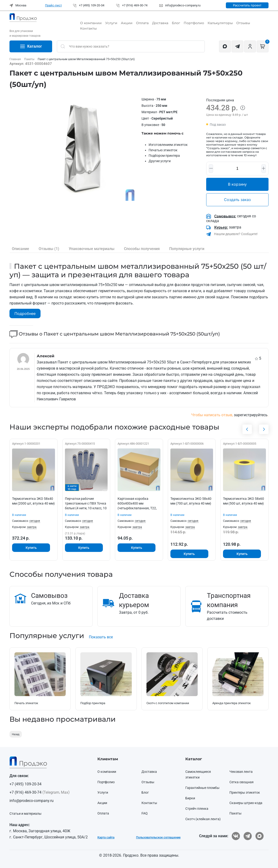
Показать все (101, 637)
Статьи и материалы (25, 814)
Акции (127, 23)
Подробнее (25, 313)
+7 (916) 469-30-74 (132, 5)
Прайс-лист (53, 5)
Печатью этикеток (163, 150)
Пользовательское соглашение (158, 837)
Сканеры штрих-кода (246, 803)
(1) (49, 249)
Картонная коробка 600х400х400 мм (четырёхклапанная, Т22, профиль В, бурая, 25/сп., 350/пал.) (137, 508)
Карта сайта (106, 837)
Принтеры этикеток (245, 792)
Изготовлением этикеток (168, 145)
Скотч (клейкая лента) (203, 819)
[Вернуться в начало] (23, 18)
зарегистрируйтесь (251, 415)
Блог (176, 23)
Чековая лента (241, 772)
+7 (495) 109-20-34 (89, 5)
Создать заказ (237, 200)
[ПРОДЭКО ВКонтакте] (236, 836)
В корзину (237, 184)
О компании (91, 23)
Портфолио (194, 23)
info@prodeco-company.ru (180, 5)
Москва (18, 5)
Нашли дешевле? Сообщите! (235, 234)
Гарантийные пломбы (202, 788)
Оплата (142, 23)
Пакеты (235, 813)
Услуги (111, 23)
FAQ (145, 813)
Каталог (31, 46)
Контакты (88, 28)
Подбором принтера (164, 156)
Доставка (160, 23)
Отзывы (243, 23)
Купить (31, 547)
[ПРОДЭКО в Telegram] (248, 836)
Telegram (51, 792)
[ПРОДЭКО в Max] (260, 836)
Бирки (190, 798)
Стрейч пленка (197, 809)
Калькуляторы (220, 23)
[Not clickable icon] (131, 46)
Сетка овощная (242, 782)
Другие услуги (160, 161)
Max (65, 792)
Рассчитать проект (247, 5)
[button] (84, 150)
